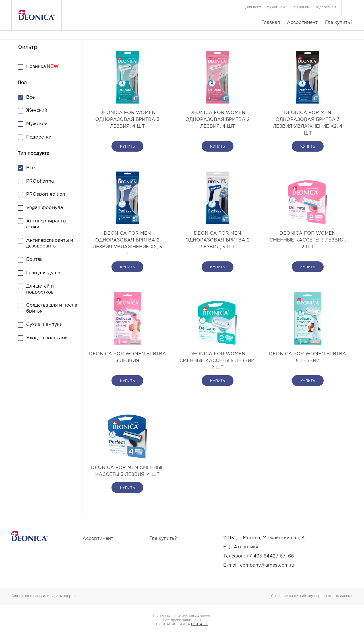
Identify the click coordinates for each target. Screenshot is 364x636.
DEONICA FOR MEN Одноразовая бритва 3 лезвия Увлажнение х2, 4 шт (308, 123)
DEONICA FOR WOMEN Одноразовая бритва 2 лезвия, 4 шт (218, 120)
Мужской (37, 124)
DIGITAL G (200, 624)
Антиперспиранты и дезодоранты (50, 243)
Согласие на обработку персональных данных (312, 596)
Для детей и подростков (40, 289)
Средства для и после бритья (52, 308)
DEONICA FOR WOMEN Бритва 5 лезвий (308, 357)
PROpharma (40, 181)
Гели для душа (43, 273)
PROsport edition (46, 194)
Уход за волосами (47, 338)
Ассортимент (302, 23)
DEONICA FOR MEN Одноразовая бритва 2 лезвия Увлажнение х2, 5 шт (127, 244)
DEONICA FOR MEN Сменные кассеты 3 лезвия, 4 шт (128, 471)
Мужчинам (276, 7)
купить (127, 147)
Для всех (253, 7)
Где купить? (339, 23)
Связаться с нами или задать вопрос (44, 596)
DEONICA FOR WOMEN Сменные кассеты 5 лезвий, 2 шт (218, 361)
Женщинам (300, 7)
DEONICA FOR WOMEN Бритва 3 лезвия (128, 357)
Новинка (36, 67)
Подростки (39, 137)
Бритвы (35, 260)
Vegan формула (45, 208)
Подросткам (325, 7)
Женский (37, 111)
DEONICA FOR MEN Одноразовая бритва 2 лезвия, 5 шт (218, 240)
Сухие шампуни (44, 325)
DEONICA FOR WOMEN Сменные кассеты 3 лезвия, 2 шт (308, 240)
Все (30, 97)
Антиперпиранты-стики (47, 224)
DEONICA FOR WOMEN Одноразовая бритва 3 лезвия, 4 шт (127, 120)
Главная (271, 23)
